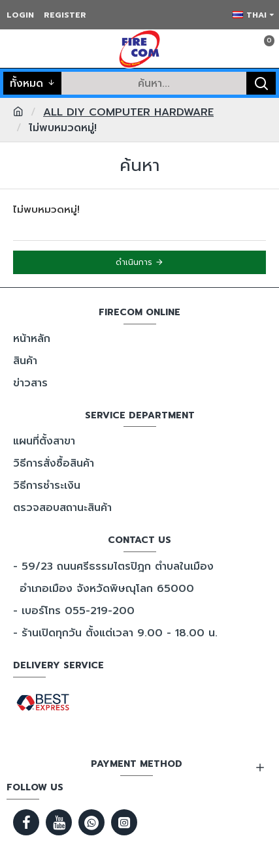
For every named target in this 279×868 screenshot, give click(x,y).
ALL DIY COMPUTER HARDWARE (128, 112)
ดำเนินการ (134, 262)
